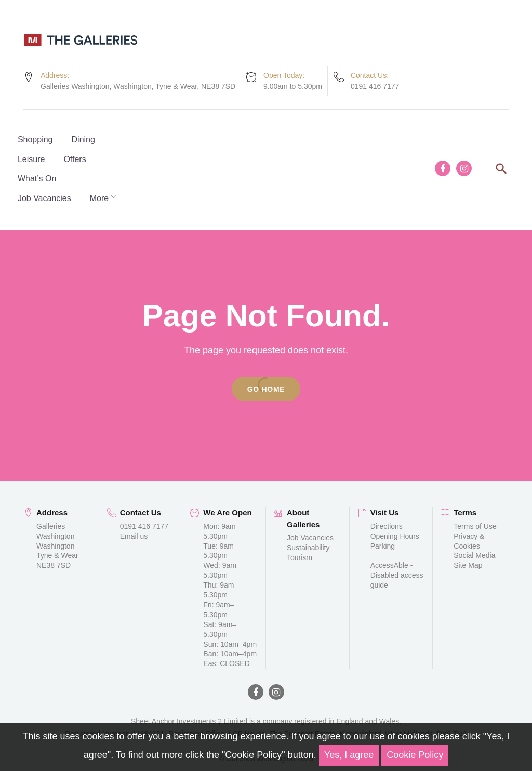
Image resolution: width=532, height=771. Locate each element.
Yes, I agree (349, 755)
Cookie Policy (415, 755)
